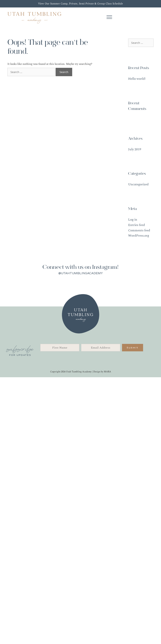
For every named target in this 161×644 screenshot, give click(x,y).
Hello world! (137, 79)
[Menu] (109, 17)
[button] (133, 348)
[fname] (60, 348)
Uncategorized (138, 184)
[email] (101, 348)
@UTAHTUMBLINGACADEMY (81, 273)
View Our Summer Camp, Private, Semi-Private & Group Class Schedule (80, 4)
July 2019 (135, 149)
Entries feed (137, 225)
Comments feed (139, 230)
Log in (133, 220)
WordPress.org (139, 236)
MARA (107, 372)
